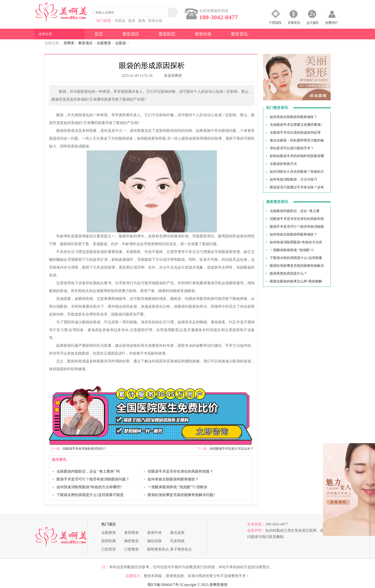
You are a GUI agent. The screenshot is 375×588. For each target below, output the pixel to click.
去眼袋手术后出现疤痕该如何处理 (295, 132)
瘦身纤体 (154, 533)
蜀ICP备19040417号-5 (164, 585)
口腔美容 (109, 549)
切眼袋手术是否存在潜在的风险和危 (297, 219)
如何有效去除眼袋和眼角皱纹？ (173, 479)
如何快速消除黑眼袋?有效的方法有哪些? (89, 487)
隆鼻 (132, 21)
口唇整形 (132, 549)
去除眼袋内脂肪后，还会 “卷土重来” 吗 (88, 471)
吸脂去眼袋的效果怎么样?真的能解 (296, 281)
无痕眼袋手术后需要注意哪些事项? (296, 125)
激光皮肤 (177, 533)
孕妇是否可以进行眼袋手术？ (292, 148)
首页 (99, 34)
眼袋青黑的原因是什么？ (288, 273)
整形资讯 (239, 34)
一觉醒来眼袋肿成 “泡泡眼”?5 (292, 250)
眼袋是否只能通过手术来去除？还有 (297, 187)
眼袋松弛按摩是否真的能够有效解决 (297, 266)
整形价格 (155, 21)
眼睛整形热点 (158, 549)
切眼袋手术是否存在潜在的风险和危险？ (180, 471)
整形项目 (131, 34)
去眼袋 (121, 43)
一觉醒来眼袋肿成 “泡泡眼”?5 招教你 (177, 487)
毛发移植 (177, 541)
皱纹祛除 (154, 541)
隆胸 (142, 21)
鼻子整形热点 (181, 549)
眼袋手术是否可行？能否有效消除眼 (297, 227)
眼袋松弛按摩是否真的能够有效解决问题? (181, 495)
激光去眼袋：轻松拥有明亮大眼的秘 (297, 140)
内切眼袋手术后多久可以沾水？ (232, 449)
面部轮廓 (109, 541)
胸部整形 (132, 541)
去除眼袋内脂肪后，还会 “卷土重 (295, 211)
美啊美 (69, 43)
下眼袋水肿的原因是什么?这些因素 (296, 258)
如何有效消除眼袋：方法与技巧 (293, 179)
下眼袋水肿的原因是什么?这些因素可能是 (90, 495)
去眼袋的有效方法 (283, 164)
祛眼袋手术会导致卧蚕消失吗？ (85, 449)
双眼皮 (120, 21)
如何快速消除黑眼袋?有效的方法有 (296, 242)
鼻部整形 (132, 533)
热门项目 (109, 524)
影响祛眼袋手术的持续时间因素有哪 (297, 156)
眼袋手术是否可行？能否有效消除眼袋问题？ (93, 479)
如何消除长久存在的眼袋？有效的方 (297, 172)
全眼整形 (104, 43)
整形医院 (167, 34)
